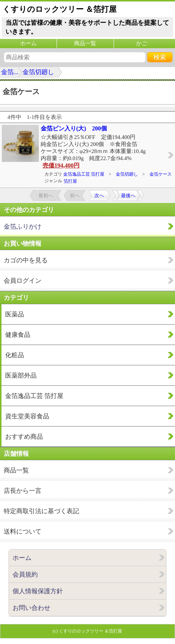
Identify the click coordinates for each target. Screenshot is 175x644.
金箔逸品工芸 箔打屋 (84, 174)
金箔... (10, 72)
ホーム (28, 43)
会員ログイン (23, 281)
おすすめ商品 (24, 437)
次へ (99, 195)
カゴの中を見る (26, 260)
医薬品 (15, 314)
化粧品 (15, 355)
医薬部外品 (21, 376)
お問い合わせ (31, 608)
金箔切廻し (38, 72)
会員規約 (25, 575)
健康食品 (18, 335)
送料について (23, 532)
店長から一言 (23, 491)
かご (142, 43)
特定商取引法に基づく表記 (41, 511)
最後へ (128, 195)
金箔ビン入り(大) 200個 (74, 128)
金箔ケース (161, 174)
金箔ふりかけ (23, 227)
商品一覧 (85, 43)
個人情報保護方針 (38, 591)
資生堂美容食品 (27, 416)
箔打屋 (70, 181)
